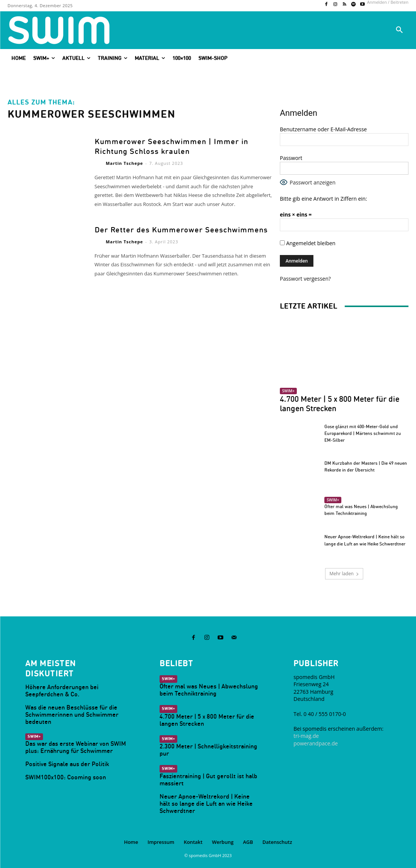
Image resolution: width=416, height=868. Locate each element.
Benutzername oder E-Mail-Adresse (323, 129)
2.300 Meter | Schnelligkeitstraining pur (205, 747)
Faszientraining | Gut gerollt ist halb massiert (206, 776)
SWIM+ (288, 391)
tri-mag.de (306, 735)
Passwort (291, 158)
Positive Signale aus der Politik (65, 761)
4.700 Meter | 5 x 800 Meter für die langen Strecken (340, 404)
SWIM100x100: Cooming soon (62, 774)
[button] (399, 30)
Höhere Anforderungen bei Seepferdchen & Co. (60, 689)
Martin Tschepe (124, 162)
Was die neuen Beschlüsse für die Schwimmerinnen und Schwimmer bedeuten (70, 713)
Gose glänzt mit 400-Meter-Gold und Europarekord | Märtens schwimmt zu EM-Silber (363, 433)
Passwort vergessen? (305, 279)
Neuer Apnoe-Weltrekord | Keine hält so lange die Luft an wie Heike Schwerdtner (207, 799)
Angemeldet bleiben (308, 243)
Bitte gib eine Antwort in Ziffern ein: (323, 199)
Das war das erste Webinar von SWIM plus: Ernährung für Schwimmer (73, 744)
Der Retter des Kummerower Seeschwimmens (173, 229)
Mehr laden (344, 574)
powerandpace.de (315, 743)
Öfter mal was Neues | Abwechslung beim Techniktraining (206, 688)
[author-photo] (100, 163)
